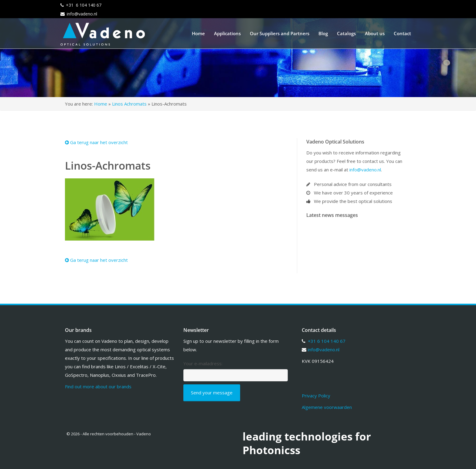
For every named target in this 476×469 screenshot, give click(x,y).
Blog (323, 33)
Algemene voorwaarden (327, 407)
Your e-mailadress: (203, 364)
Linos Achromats (129, 104)
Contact (402, 33)
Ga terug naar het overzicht (96, 142)
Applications (227, 33)
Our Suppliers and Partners (280, 33)
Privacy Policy (316, 396)
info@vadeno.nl (82, 14)
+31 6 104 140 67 (84, 5)
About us (375, 33)
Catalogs (346, 33)
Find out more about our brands (98, 386)
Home (198, 33)
